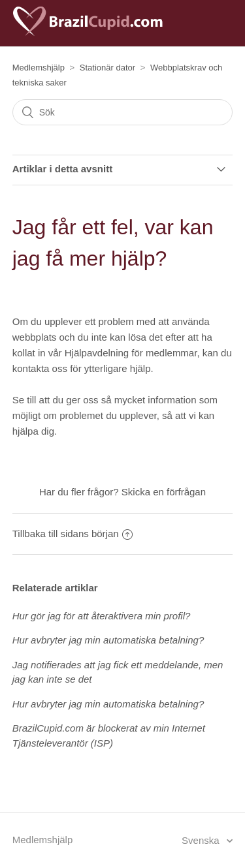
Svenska (202, 840)
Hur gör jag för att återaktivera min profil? (102, 616)
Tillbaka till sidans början (73, 534)
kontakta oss (40, 368)
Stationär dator (107, 68)
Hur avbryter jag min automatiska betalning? (108, 640)
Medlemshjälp (39, 68)
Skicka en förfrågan (164, 492)
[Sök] (123, 112)
